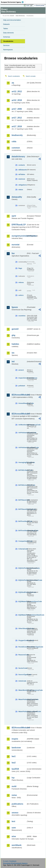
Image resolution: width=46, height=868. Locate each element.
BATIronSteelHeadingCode (22, 531)
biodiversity (17, 135)
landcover (16, 748)
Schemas (7, 37)
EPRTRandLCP (19, 225)
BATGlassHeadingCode (22, 509)
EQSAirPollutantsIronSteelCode (22, 580)
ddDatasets (22, 170)
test (13, 821)
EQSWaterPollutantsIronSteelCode (22, 615)
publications (17, 804)
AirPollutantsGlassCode (22, 433)
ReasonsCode (22, 655)
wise (14, 836)
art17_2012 (17, 118)
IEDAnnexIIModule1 (19, 395)
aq (13, 83)
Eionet (12, 16)
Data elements (8, 33)
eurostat (16, 245)
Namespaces (8, 50)
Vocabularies (8, 41)
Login (28, 5)
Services (6, 45)
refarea (21, 282)
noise (14, 795)
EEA (13, 2)
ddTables (22, 174)
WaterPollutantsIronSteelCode (22, 711)
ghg (13, 335)
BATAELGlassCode (22, 470)
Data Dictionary (20, 16)
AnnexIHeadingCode (22, 403)
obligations (22, 185)
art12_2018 (17, 100)
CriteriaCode (22, 549)
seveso (15, 813)
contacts (22, 165)
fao (13, 253)
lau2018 (15, 769)
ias (13, 353)
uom (14, 828)
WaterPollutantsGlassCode (22, 699)
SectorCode (22, 668)
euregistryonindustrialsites (19, 236)
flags (20, 268)
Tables (6, 29)
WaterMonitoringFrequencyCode (22, 690)
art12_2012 (17, 91)
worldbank (17, 845)
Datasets (6, 24)
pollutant (22, 386)
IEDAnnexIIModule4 (19, 728)
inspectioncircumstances (22, 378)
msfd (14, 786)
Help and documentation (12, 20)
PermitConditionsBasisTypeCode (22, 647)
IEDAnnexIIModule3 (19, 414)
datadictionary (18, 157)
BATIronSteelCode (22, 521)
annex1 (21, 370)
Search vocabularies (14, 76)
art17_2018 (17, 126)
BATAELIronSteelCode (22, 485)
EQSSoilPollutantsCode (22, 592)
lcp (13, 778)
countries (22, 316)
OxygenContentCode (22, 640)
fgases (15, 307)
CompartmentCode (22, 541)
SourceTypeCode (22, 675)
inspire (15, 739)
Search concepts (31, 76)
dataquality (17, 197)
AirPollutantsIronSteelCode (22, 447)
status (21, 190)
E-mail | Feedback (10, 861)
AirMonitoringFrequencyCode (22, 425)
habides (15, 344)
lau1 (14, 756)
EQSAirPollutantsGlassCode (22, 568)
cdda (14, 141)
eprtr (14, 216)
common (16, 148)
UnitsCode (22, 681)
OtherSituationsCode (22, 628)
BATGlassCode (22, 500)
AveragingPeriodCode (22, 462)
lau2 (14, 763)
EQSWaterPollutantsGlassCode (22, 601)
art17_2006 (17, 109)
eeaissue (22, 179)
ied (13, 362)
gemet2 (15, 329)
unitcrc (21, 295)
